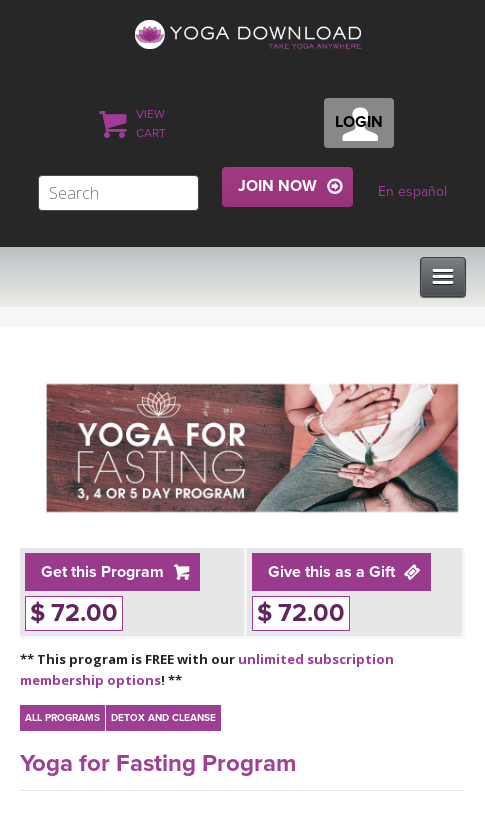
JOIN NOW (277, 186)
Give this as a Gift (331, 572)
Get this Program (102, 572)
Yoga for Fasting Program (158, 763)
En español (412, 191)
